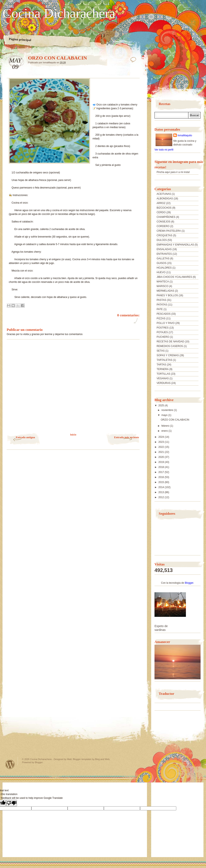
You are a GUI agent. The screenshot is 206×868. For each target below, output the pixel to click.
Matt (69, 759)
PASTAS (161, 300)
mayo (165, 415)
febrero (166, 426)
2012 (162, 497)
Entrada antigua (25, 437)
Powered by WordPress (10, 764)
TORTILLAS (163, 374)
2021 (162, 452)
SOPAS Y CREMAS (168, 355)
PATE (160, 309)
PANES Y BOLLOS (167, 295)
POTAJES (162, 332)
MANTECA (163, 282)
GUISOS (162, 263)
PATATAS (162, 305)
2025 (162, 405)
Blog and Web (102, 759)
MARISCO (162, 286)
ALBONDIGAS (165, 199)
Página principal (20, 39)
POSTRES (163, 328)
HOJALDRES (164, 268)
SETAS (161, 351)
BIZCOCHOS (164, 208)
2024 (162, 437)
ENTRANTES (164, 254)
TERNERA (163, 369)
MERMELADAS (165, 291)
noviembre (168, 410)
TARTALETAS (164, 360)
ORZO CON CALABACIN (175, 420)
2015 (162, 482)
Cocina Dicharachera (59, 13)
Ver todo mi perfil (164, 150)
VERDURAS (164, 383)
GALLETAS (163, 259)
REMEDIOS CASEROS (170, 346)
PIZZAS (161, 318)
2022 (162, 447)
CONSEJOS (164, 222)
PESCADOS (164, 314)
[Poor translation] (12, 803)
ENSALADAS (164, 249)
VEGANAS (163, 378)
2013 (162, 492)
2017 (162, 472)
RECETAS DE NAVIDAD (170, 342)
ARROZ (161, 203)
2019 (162, 462)
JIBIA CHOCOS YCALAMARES (174, 277)
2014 (162, 487)
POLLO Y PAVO (166, 323)
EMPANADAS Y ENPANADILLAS (175, 245)
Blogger (189, 583)
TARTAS (161, 365)
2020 (162, 457)
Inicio (73, 435)
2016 (162, 477)
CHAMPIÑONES (166, 217)
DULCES (162, 240)
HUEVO (161, 272)
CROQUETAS (164, 235)
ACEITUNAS (164, 194)
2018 (162, 467)
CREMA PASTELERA (169, 231)
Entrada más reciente (127, 437)
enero (165, 431)
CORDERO (163, 226)
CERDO (161, 212)
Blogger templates (82, 759)
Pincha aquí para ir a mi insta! (173, 172)
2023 (162, 442)
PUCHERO (163, 337)
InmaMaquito (185, 135)
